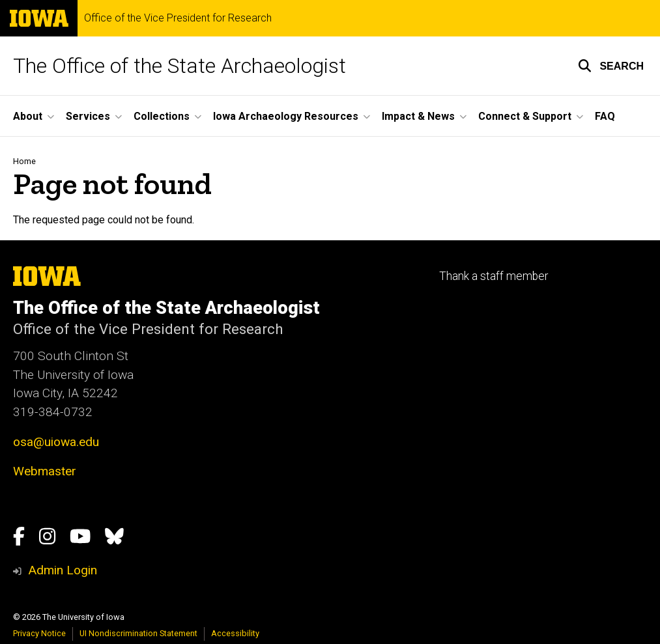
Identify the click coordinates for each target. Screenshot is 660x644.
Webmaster (45, 471)
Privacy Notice (39, 633)
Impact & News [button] (418, 116)
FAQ (605, 116)
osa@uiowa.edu (56, 442)
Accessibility (235, 633)
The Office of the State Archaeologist (179, 66)
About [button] (28, 116)
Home (24, 161)
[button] (611, 66)
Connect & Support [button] (525, 116)
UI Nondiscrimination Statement (138, 633)
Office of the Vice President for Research (178, 18)
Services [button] (88, 116)
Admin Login (63, 570)
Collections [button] (162, 116)
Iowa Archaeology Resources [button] (286, 116)
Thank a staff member (494, 276)
